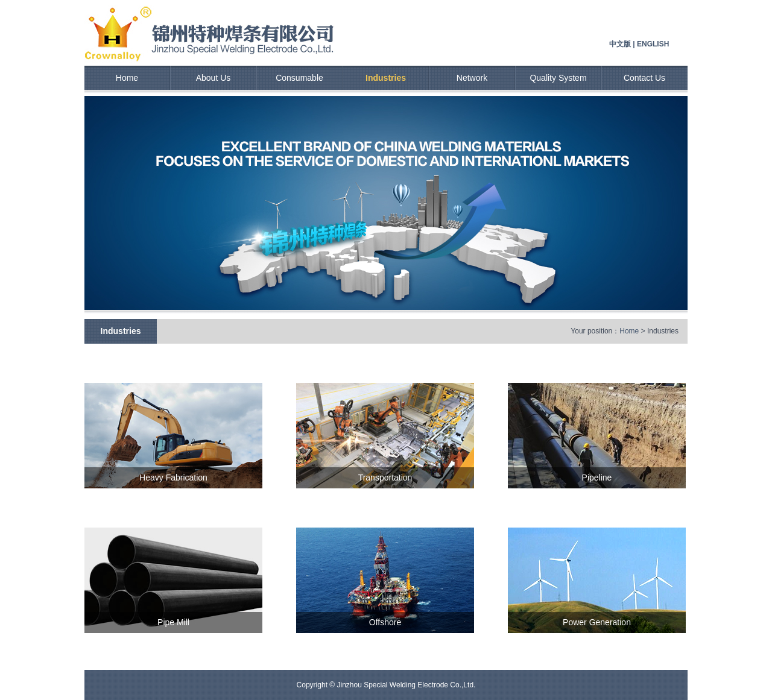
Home (127, 78)
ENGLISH (653, 44)
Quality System (558, 78)
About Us (214, 78)
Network (472, 78)
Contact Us (644, 78)
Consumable (299, 78)
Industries (386, 78)
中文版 (620, 44)
